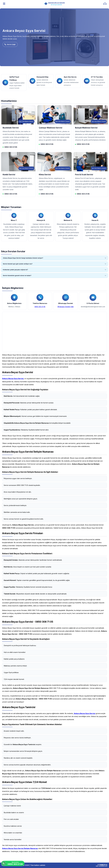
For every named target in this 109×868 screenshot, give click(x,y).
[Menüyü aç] (4, 4)
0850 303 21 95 (40, 307)
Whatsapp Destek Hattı (66, 307)
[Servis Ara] (13, 863)
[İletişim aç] (105, 4)
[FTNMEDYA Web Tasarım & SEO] (102, 865)
